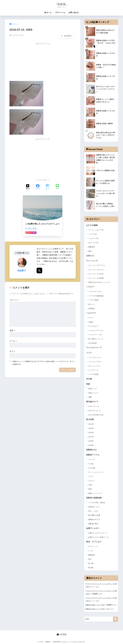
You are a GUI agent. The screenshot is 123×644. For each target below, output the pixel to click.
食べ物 (91, 563)
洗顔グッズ (92, 389)
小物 (90, 485)
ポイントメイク (94, 366)
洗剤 (90, 489)
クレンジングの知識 (96, 278)
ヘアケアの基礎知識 (96, 296)
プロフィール (60, 12)
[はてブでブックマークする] (48, 187)
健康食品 (92, 555)
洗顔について (93, 393)
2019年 (91, 445)
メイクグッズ (93, 370)
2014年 (91, 424)
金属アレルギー (93, 528)
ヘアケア (90, 287)
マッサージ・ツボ (95, 335)
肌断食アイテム (93, 455)
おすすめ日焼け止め (96, 415)
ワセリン (92, 481)
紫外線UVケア (92, 402)
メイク (89, 353)
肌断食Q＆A (91, 450)
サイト (12, 351)
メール (14, 341)
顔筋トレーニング (95, 493)
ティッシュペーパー (96, 472)
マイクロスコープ (94, 348)
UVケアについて (95, 411)
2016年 (91, 432)
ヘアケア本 (92, 234)
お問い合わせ (74, 12)
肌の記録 (90, 419)
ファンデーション (95, 357)
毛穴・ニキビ (93, 511)
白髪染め (92, 308)
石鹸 (90, 397)
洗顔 (88, 384)
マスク (91, 476)
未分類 (89, 379)
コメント (15, 300)
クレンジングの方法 (96, 274)
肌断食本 (92, 247)
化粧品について (94, 507)
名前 (13, 330)
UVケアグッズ (94, 406)
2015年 (91, 428)
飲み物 (91, 568)
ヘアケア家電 (93, 300)
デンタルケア (93, 326)
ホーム (48, 12)
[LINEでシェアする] (57, 187)
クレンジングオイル (96, 270)
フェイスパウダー (95, 362)
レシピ (91, 551)
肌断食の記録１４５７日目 (95, 605)
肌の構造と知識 (94, 515)
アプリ (91, 318)
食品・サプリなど (94, 542)
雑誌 (90, 251)
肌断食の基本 (93, 524)
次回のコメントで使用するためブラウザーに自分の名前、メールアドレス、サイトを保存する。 (44, 363)
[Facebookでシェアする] (38, 187)
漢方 (90, 559)
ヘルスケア (91, 313)
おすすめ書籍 (92, 225)
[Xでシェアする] (28, 187)
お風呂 (91, 322)
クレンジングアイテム (97, 265)
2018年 (91, 441)
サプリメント (93, 546)
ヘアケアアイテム (95, 292)
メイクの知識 (93, 374)
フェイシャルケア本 (96, 230)
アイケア (92, 459)
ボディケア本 (93, 243)
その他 (91, 464)
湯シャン (92, 304)
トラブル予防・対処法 (97, 503)
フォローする (31, 229)
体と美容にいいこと (96, 339)
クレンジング (92, 261)
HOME (62, 634)
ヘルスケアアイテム (96, 330)
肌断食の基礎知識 (94, 498)
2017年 (91, 437)
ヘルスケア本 (93, 238)
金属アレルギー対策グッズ (98, 537)
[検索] (115, 619)
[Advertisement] (28, 62)
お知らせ (90, 256)
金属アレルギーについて (98, 533)
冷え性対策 (92, 343)
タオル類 (92, 468)
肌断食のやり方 (94, 519)
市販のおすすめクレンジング (99, 282)
